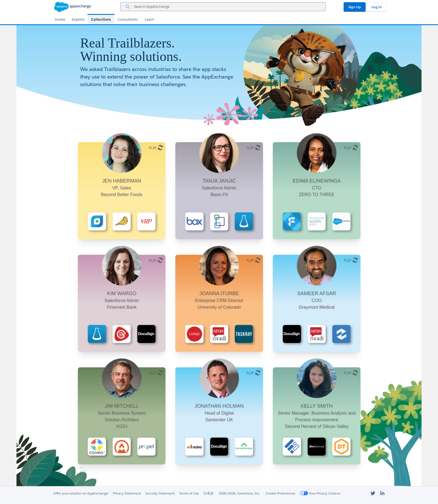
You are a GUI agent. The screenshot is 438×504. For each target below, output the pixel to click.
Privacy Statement (127, 493)
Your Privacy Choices (320, 493)
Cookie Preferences (280, 493)
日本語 (208, 493)
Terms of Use (189, 493)
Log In (377, 7)
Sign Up (355, 7)
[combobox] (223, 7)
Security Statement (160, 493)
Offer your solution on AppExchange (81, 493)
